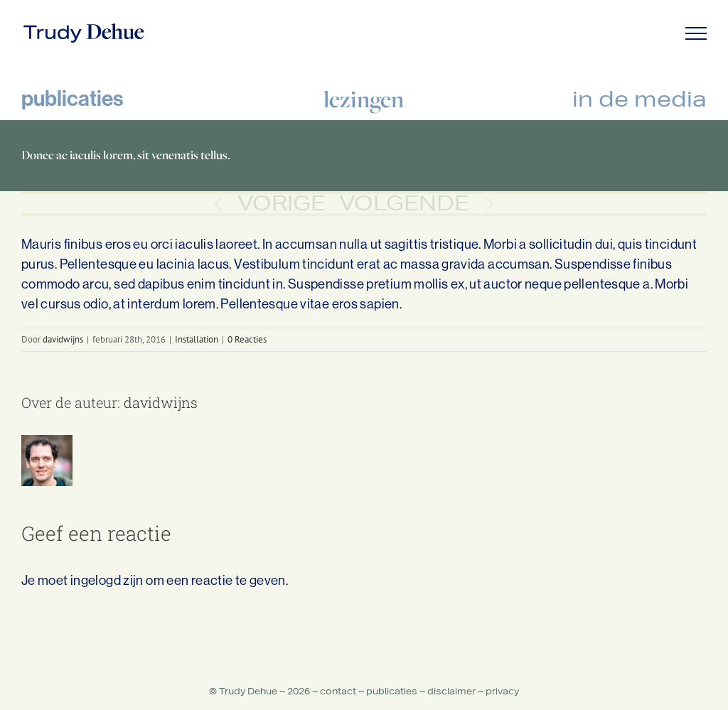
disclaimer (451, 691)
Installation (197, 339)
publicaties (73, 98)
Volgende (404, 203)
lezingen (364, 99)
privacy (502, 691)
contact (338, 691)
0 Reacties (247, 339)
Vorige (282, 203)
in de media (639, 98)
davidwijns (63, 339)
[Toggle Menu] (696, 33)
